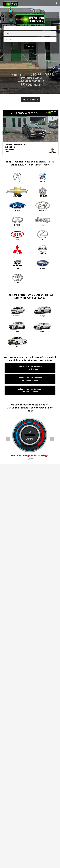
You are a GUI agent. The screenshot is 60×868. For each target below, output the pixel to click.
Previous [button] (5, 133)
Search (30, 46)
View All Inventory (30, 100)
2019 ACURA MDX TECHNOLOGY (16, 145)
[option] (30, 132)
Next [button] (55, 133)
